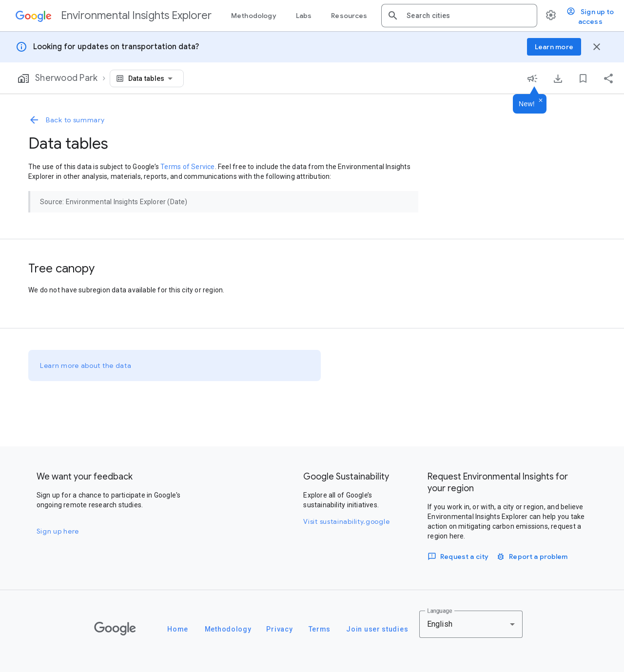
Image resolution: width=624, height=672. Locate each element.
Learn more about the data (86, 365)
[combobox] (468, 16)
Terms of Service (187, 167)
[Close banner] (597, 47)
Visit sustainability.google (346, 521)
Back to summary (67, 120)
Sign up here (58, 531)
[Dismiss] (541, 101)
